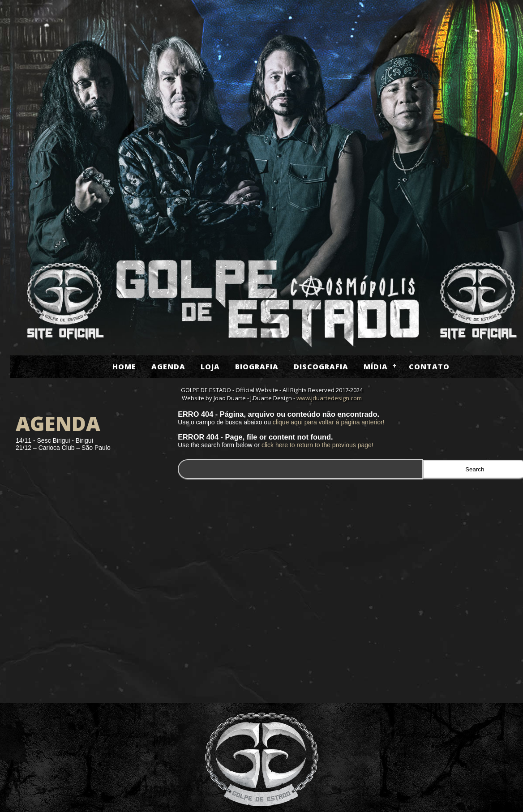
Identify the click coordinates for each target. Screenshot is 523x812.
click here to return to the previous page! (317, 445)
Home (124, 367)
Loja (210, 367)
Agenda (168, 367)
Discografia (321, 367)
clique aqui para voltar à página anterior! (329, 422)
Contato (429, 367)
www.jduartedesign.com (329, 398)
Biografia (257, 367)
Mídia (376, 367)
